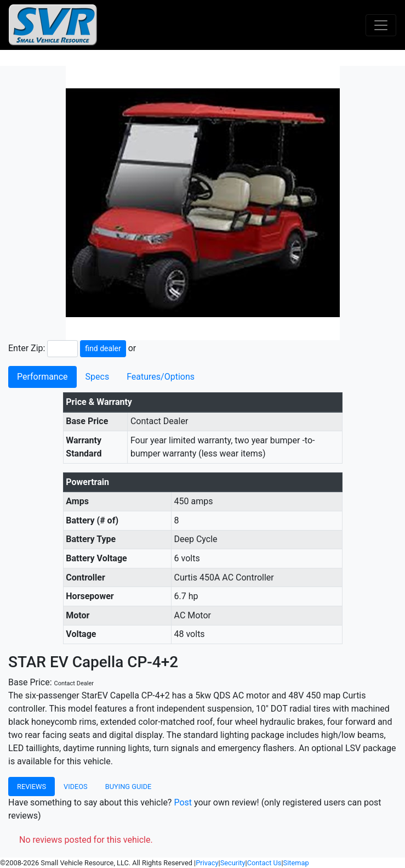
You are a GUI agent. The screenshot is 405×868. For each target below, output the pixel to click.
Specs (98, 377)
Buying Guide (129, 787)
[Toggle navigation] (381, 25)
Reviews (32, 787)
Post (183, 802)
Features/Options (161, 377)
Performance (42, 377)
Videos (76, 787)
